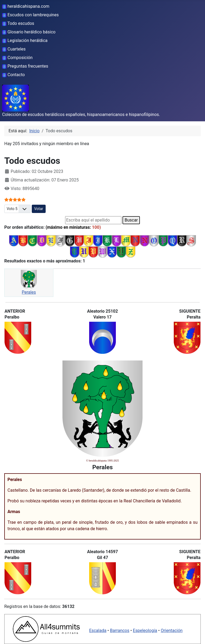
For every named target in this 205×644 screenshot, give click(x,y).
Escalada (98, 631)
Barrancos (120, 631)
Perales (29, 292)
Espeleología (145, 631)
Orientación (172, 631)
